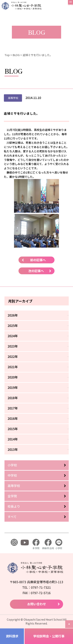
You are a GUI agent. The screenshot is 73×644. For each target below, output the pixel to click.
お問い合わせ (37, 604)
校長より (14, 506)
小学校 (12, 465)
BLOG (16, 55)
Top (7, 55)
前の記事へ (38, 260)
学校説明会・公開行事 (49, 636)
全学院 (12, 496)
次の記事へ (36, 271)
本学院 (36, 544)
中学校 (12, 475)
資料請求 (12, 636)
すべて (12, 517)
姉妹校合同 (48, 544)
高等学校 (14, 486)
